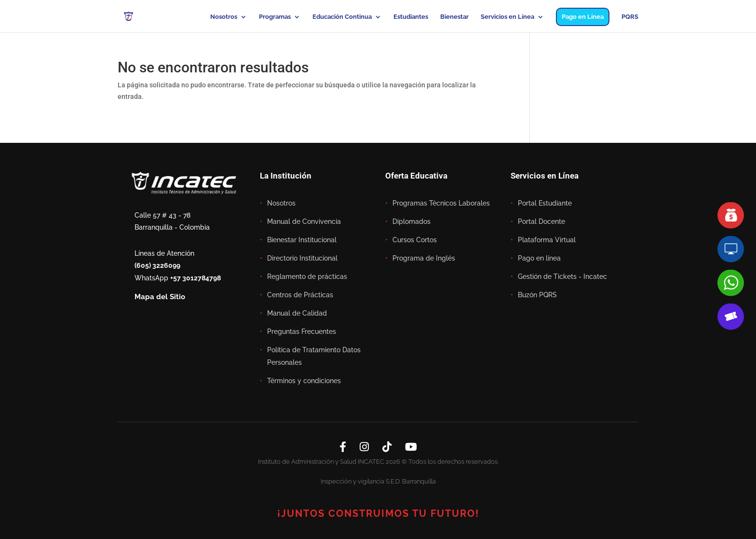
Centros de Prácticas (300, 295)
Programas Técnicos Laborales (441, 203)
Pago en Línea (583, 17)
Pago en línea (539, 258)
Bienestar (454, 17)
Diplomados (412, 221)
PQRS (630, 17)
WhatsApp (178, 278)
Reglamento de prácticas (307, 276)
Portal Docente (541, 221)
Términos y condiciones (304, 381)
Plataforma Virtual (547, 240)
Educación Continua (342, 17)
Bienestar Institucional (302, 240)
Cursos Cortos (415, 240)
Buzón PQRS (537, 295)
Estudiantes (411, 17)
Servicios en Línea (507, 17)
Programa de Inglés (424, 258)
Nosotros (224, 17)
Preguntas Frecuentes (302, 332)
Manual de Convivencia (304, 221)
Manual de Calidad (297, 313)
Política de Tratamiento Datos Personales (314, 356)
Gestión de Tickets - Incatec (562, 276)
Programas (275, 17)
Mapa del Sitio (160, 297)
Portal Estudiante (545, 203)
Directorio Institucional (302, 258)
